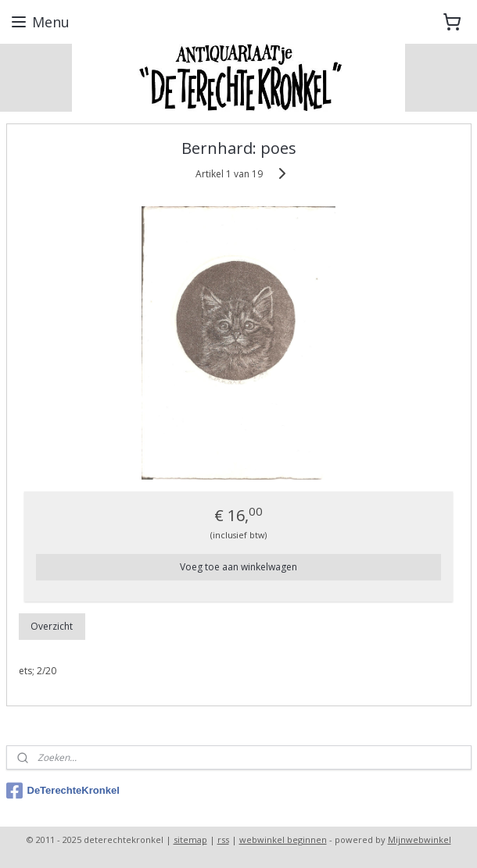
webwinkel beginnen (283, 839)
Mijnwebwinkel (420, 839)
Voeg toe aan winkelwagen (238, 567)
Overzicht (52, 626)
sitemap (190, 839)
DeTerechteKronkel (63, 791)
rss (223, 839)
